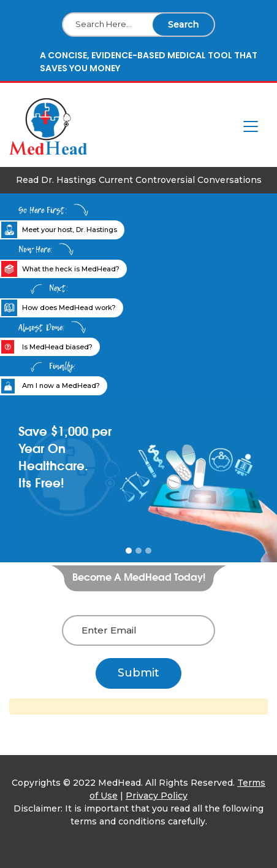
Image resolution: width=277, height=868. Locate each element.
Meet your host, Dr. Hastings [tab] (70, 230)
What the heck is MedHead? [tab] (71, 269)
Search (183, 25)
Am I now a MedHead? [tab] (61, 386)
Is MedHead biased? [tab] (57, 347)
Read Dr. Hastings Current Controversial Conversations (139, 180)
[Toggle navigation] (251, 126)
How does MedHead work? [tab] (69, 308)
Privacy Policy (157, 796)
